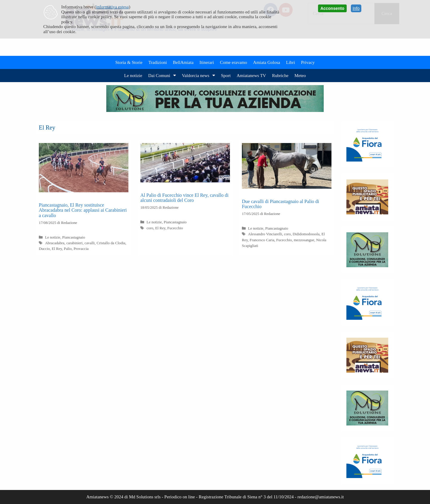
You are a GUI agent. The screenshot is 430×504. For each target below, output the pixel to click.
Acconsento (332, 8)
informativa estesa (113, 7)
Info (356, 8)
